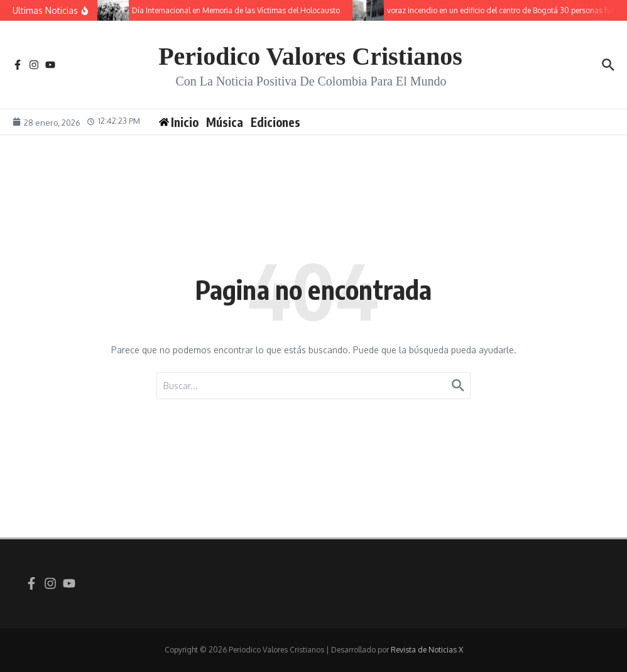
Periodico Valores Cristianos (310, 56)
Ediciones (275, 122)
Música (225, 122)
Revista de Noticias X (427, 650)
